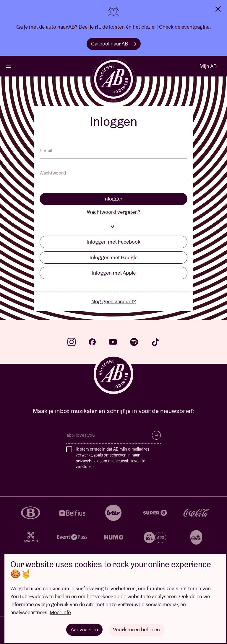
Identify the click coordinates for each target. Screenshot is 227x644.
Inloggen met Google (113, 257)
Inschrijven (156, 435)
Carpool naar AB (114, 44)
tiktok (155, 342)
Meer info (60, 612)
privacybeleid (88, 461)
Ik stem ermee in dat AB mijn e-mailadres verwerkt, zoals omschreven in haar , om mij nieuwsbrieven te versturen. (112, 458)
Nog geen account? (114, 301)
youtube (113, 342)
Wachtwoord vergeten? (114, 212)
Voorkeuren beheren (136, 629)
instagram (72, 342)
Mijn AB (208, 66)
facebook (92, 342)
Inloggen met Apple (114, 273)
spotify (134, 342)
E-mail (46, 151)
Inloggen (113, 199)
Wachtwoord (53, 173)
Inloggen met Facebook (113, 242)
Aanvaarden (84, 629)
